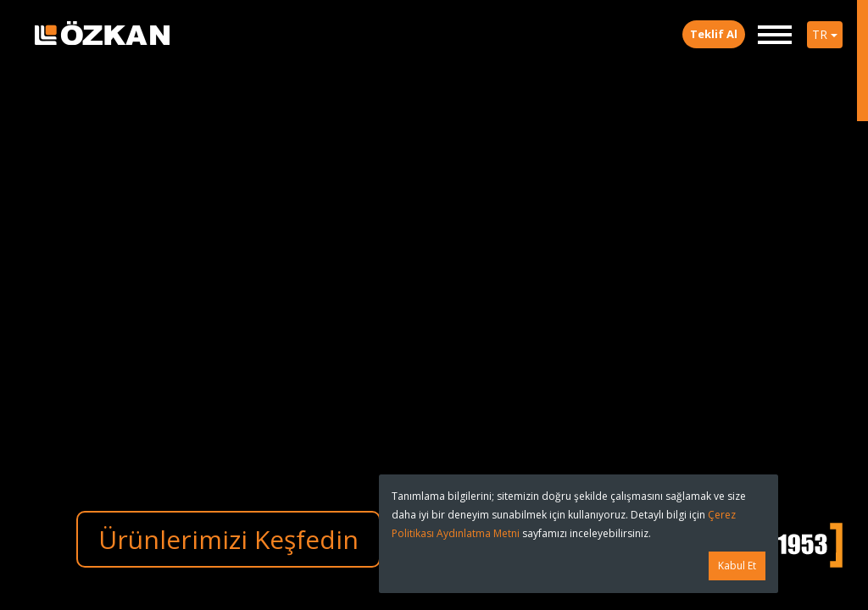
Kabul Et (737, 566)
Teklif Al (714, 34)
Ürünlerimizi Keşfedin (228, 539)
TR (825, 34)
